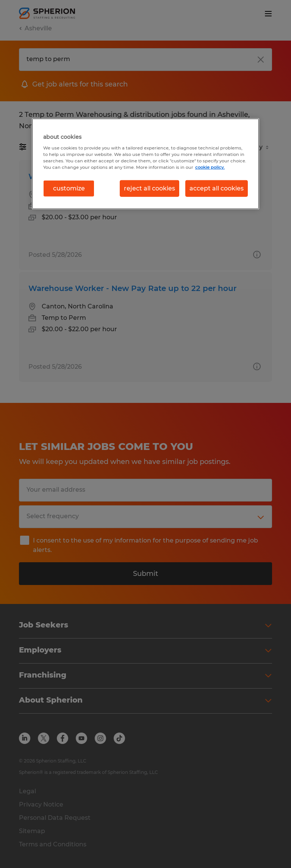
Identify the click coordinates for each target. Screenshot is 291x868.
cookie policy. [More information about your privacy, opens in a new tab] (210, 167)
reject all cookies (149, 188)
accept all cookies (217, 188)
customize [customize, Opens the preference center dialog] (69, 188)
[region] (145, 164)
